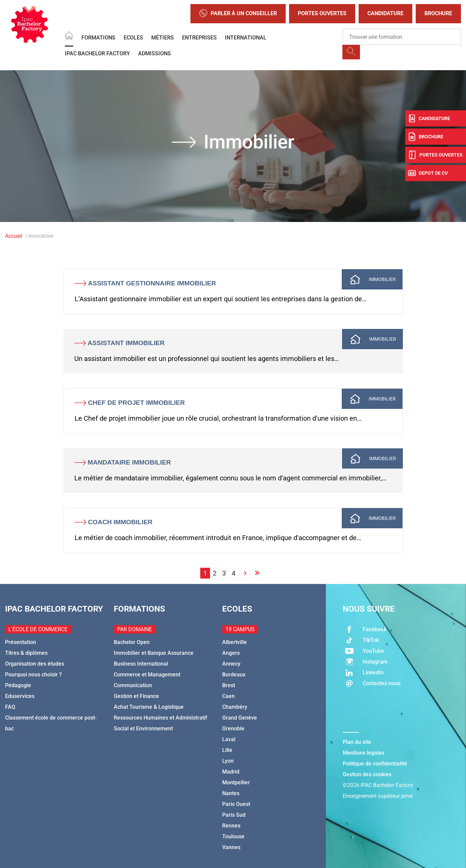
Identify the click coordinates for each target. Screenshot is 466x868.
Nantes (231, 793)
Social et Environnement (143, 729)
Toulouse (233, 836)
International (246, 38)
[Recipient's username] (402, 37)
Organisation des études (35, 664)
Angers (231, 653)
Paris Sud (234, 815)
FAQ (10, 707)
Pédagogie (18, 685)
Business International (141, 664)
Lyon (228, 761)
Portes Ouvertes (322, 13)
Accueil (14, 236)
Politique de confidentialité (375, 764)
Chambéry (235, 707)
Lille (227, 750)
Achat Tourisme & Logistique (149, 707)
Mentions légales (364, 753)
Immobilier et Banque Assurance (154, 653)
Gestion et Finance (136, 696)
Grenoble (233, 729)
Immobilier (382, 279)
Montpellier (236, 782)
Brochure (438, 13)
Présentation (21, 642)
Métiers (163, 38)
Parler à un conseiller (238, 14)
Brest (229, 685)
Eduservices (20, 696)
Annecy (231, 664)
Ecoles (133, 38)
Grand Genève (240, 718)
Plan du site (357, 742)
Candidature (385, 13)
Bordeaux (234, 675)
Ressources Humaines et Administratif (161, 718)
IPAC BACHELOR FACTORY (97, 53)
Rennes (231, 826)
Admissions (154, 53)
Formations (98, 38)
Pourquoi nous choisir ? (33, 675)
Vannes (231, 847)
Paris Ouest (236, 804)
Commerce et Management (147, 675)
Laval (229, 739)
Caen (228, 696)
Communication (133, 685)
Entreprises (199, 38)
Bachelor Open (132, 642)
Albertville (235, 642)
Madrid (231, 772)
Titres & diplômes (26, 653)
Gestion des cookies (367, 774)
